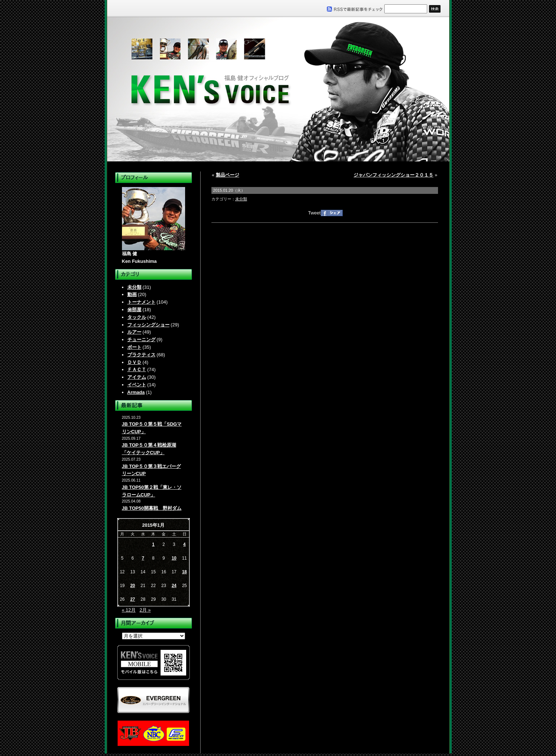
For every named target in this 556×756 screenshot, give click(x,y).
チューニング (141, 340)
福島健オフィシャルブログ (278, 89)
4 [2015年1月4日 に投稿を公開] (185, 544)
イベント (137, 385)
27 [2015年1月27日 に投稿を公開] (133, 599)
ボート (134, 347)
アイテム (137, 377)
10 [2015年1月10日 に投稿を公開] (174, 558)
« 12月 (129, 610)
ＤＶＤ (134, 362)
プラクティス (141, 355)
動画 (132, 294)
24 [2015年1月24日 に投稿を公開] (174, 586)
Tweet (314, 213)
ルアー (134, 332)
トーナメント (141, 302)
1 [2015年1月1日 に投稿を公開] (154, 544)
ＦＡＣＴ (137, 370)
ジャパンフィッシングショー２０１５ (393, 175)
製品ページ (227, 175)
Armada (136, 392)
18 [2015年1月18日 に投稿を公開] (184, 572)
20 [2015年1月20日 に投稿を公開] (133, 586)
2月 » (145, 610)
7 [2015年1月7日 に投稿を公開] (143, 558)
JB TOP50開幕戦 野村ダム (152, 508)
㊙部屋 (134, 310)
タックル (137, 317)
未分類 (134, 287)
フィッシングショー (148, 325)
